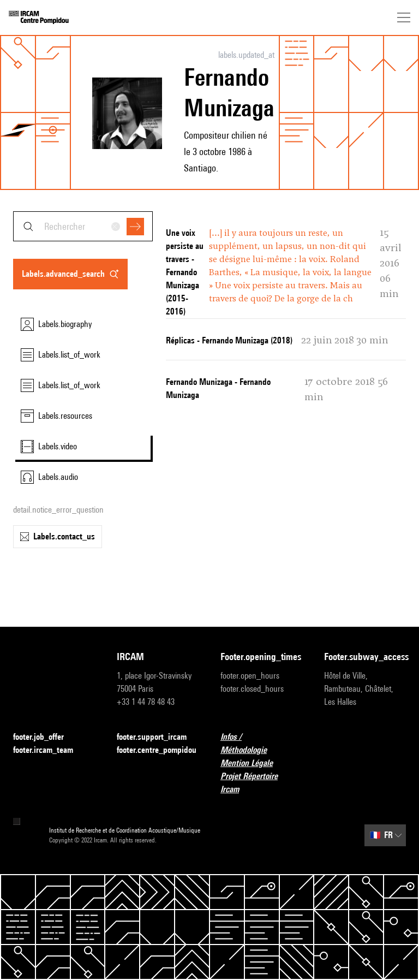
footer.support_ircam (158, 737)
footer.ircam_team (50, 750)
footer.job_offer (45, 737)
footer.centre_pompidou (157, 750)
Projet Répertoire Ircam (261, 783)
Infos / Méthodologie (261, 743)
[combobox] (83, 226)
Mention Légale (253, 764)
